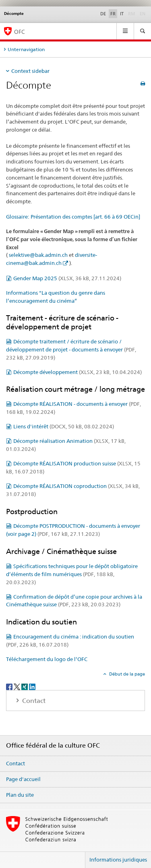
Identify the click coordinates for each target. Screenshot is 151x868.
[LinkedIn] (32, 686)
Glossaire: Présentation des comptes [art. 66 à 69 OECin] (73, 217)
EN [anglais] (143, 13)
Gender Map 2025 (67, 278)
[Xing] (25, 686)
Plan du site (20, 795)
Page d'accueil (23, 779)
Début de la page (126, 674)
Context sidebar (30, 71)
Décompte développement (78, 372)
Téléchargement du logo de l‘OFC (47, 659)
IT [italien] (122, 14)
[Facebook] (10, 686)
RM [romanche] (132, 13)
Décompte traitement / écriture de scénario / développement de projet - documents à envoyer (71, 349)
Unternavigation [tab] (26, 49)
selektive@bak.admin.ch (38, 255)
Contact (16, 763)
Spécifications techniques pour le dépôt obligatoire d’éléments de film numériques (72, 574)
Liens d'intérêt (64, 426)
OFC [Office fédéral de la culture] (20, 32)
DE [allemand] (103, 14)
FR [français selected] (113, 14)
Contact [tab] (33, 701)
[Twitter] (18, 686)
